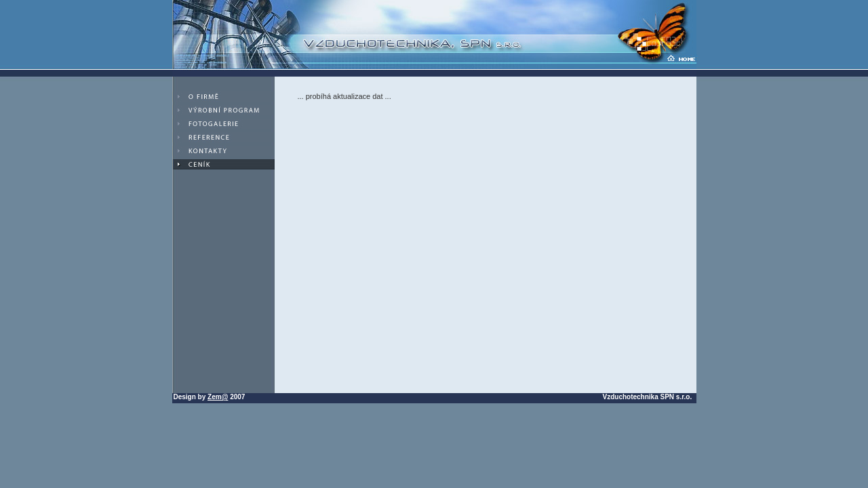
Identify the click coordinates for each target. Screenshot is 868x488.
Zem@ (218, 397)
